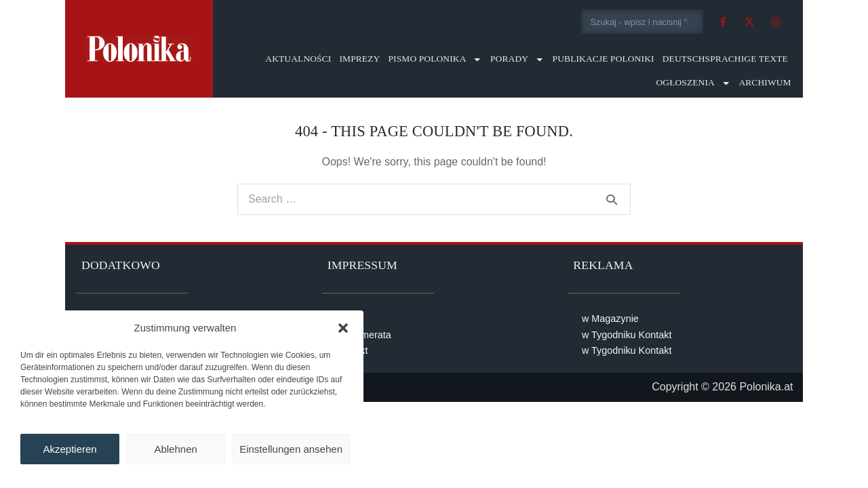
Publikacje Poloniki (604, 59)
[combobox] (643, 22)
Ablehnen (175, 449)
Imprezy (359, 59)
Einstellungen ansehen (291, 449)
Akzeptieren (70, 449)
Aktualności (298, 59)
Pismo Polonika (435, 59)
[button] (343, 328)
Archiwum (765, 82)
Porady (517, 59)
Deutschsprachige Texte (725, 59)
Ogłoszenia (693, 83)
